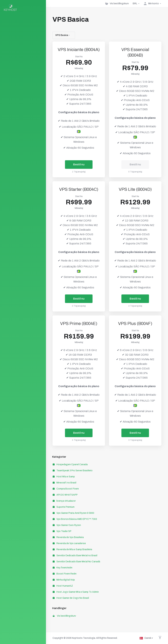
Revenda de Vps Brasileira (68, 537)
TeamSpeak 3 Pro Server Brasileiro (73, 471)
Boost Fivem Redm (65, 574)
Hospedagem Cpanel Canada (70, 464)
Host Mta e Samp (64, 477)
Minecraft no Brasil (64, 483)
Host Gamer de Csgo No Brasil (71, 598)
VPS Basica (63, 35)
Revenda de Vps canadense (69, 543)
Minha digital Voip (64, 580)
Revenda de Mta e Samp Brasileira (72, 549)
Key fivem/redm (63, 568)
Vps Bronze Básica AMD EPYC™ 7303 (75, 519)
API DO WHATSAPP (65, 495)
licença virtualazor (64, 501)
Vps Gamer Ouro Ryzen (67, 525)
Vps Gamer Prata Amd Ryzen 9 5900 (73, 513)
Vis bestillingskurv (64, 616)
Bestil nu (79, 164)
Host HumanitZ (63, 586)
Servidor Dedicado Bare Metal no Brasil (75, 556)
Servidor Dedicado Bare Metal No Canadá (76, 562)
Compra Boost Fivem (66, 489)
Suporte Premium (64, 507)
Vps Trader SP (62, 531)
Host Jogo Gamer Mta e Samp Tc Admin (76, 592)
